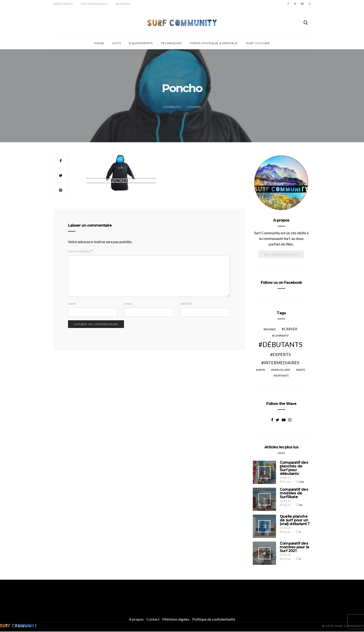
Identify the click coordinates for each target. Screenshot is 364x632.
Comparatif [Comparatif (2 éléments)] (281, 336)
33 (301, 505)
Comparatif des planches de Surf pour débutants (294, 468)
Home (99, 43)
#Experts (123, 4)
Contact (153, 619)
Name (72, 304)
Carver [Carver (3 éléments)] (291, 329)
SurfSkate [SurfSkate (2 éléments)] (282, 376)
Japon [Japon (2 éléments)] (261, 370)
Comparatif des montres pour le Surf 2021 (294, 547)
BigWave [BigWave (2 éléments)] (270, 329)
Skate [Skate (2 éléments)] (301, 370)
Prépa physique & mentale (214, 43)
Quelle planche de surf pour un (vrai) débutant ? (295, 520)
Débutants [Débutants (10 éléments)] (282, 344)
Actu (117, 43)
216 (301, 482)
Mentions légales (176, 619)
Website (186, 304)
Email (128, 304)
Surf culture (258, 43)
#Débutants (63, 4)
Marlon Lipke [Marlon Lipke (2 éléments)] (281, 370)
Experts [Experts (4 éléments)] (282, 354)
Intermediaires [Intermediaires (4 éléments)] (281, 363)
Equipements (141, 43)
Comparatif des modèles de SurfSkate (294, 493)
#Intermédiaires (94, 4)
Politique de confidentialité (214, 619)
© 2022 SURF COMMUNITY (343, 626)
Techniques (171, 43)
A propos (136, 619)
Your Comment (79, 251)
